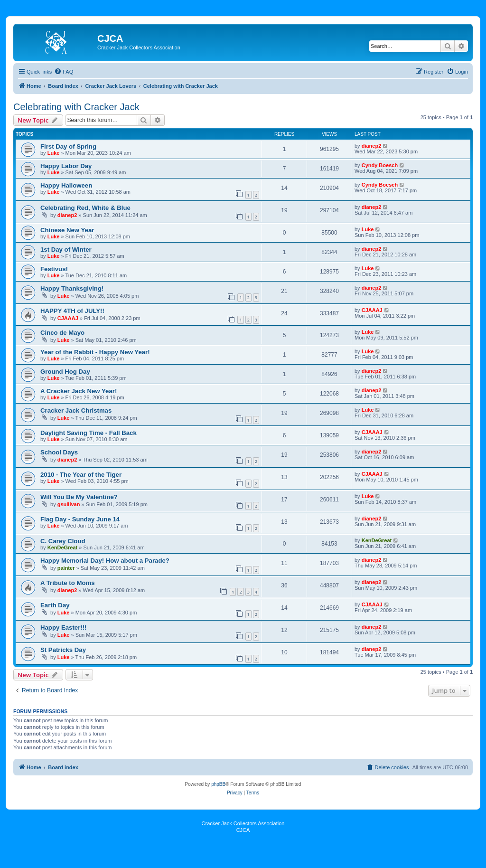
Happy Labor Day (66, 166)
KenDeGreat (63, 547)
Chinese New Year (67, 230)
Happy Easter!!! (63, 627)
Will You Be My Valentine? (79, 497)
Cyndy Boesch (380, 165)
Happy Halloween (66, 185)
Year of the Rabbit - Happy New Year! (95, 352)
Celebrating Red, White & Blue (85, 208)
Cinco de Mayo (62, 333)
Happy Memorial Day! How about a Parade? (105, 561)
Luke (54, 153)
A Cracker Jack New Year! (79, 391)
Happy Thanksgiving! (72, 288)
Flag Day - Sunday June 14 (80, 519)
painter (66, 568)
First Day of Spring (68, 146)
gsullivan (69, 504)
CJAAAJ (68, 318)
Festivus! (54, 269)
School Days (59, 452)
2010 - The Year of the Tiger (81, 475)
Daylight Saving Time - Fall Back (89, 433)
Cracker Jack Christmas (76, 410)
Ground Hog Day (65, 372)
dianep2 (372, 146)
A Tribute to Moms (68, 583)
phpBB (218, 784)
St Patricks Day (63, 650)
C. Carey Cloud (63, 541)
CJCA (243, 830)
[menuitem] (64, 72)
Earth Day (55, 605)
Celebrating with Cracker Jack (76, 107)
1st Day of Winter (66, 250)
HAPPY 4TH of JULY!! (72, 311)
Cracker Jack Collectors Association (243, 823)
